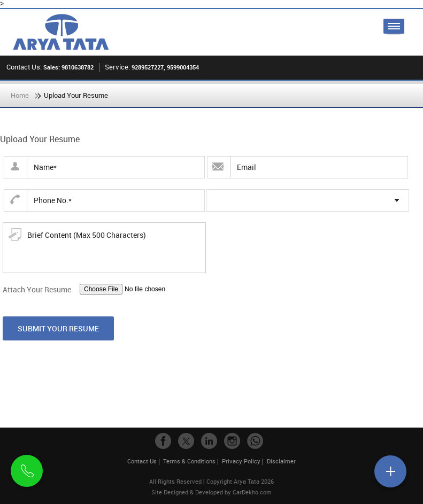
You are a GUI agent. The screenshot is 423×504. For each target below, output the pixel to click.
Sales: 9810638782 (68, 67)
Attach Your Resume (37, 289)
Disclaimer (281, 461)
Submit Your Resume (58, 328)
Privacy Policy (241, 461)
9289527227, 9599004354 (165, 67)
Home (20, 95)
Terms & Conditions (189, 461)
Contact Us (142, 461)
